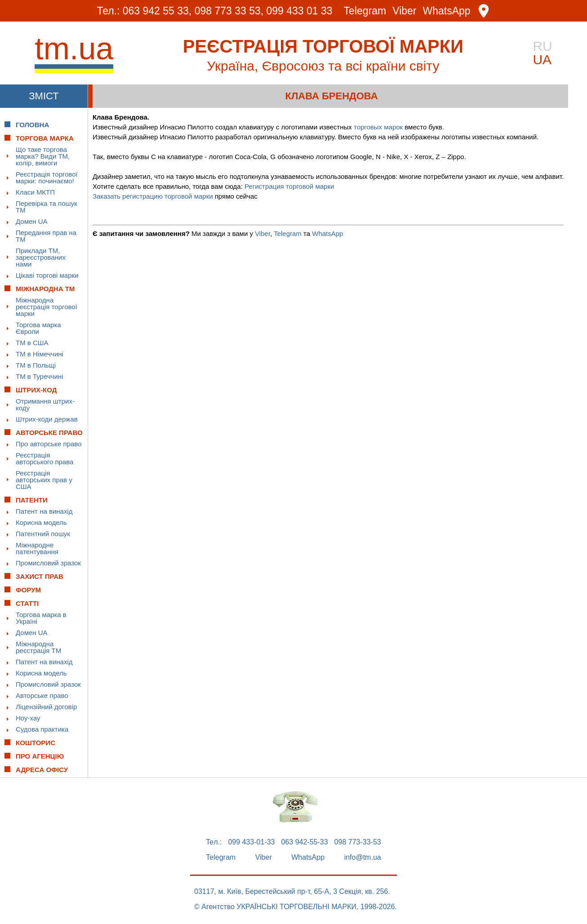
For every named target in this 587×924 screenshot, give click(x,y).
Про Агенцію (40, 756)
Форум (28, 590)
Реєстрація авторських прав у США (44, 480)
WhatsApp (447, 11)
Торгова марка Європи (38, 328)
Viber (404, 11)
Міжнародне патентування (37, 548)
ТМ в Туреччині (39, 376)
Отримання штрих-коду (45, 404)
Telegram (365, 11)
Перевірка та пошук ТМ (47, 207)
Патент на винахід (44, 511)
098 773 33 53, (229, 11)
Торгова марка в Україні (41, 618)
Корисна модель (41, 522)
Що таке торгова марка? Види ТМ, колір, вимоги (43, 156)
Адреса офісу (42, 770)
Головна (32, 125)
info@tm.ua (363, 857)
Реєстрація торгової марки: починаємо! (47, 178)
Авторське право (42, 695)
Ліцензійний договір (46, 707)
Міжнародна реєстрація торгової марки (47, 307)
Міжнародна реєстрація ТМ (38, 647)
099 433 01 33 (300, 11)
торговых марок (378, 127)
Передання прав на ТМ (46, 236)
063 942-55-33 (305, 842)
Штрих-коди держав (47, 419)
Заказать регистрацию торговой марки (153, 196)
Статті (27, 603)
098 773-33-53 (358, 842)
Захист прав (40, 576)
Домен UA (32, 221)
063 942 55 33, (157, 11)
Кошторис (36, 743)
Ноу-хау (28, 718)
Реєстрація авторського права (44, 458)
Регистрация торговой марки (289, 186)
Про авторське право (49, 444)
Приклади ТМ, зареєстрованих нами (41, 257)
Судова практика (42, 729)
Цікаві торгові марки (47, 275)
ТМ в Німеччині (40, 354)
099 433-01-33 (251, 842)
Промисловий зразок (48, 563)
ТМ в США (32, 343)
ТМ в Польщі (36, 365)
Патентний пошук (43, 534)
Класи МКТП (35, 192)
